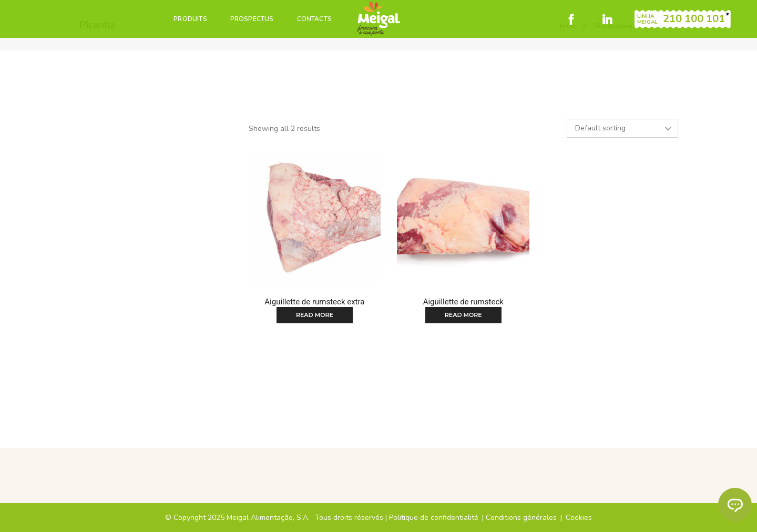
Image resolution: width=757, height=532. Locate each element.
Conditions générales (521, 518)
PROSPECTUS (252, 19)
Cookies (579, 518)
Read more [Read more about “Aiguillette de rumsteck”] (463, 315)
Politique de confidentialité (434, 518)
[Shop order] (622, 128)
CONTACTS (314, 19)
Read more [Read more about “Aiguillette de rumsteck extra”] (315, 315)
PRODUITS (190, 19)
